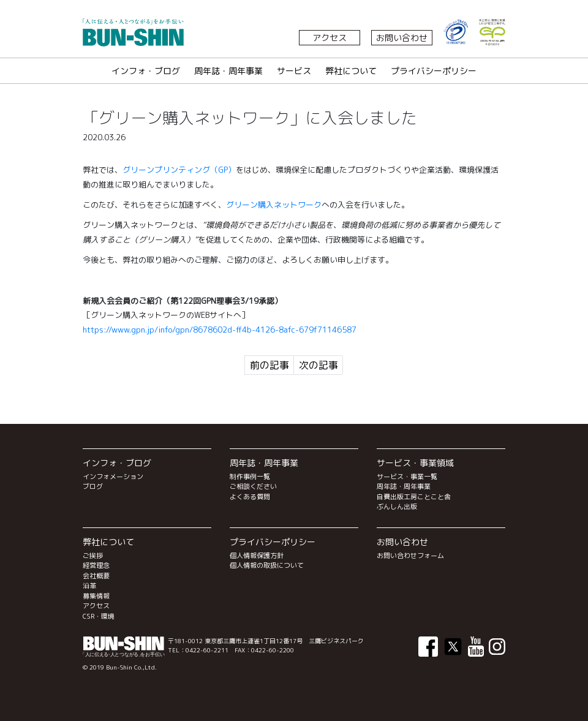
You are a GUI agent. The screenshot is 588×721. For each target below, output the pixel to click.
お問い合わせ (402, 38)
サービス (294, 71)
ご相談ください (253, 486)
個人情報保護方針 (257, 556)
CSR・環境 (99, 616)
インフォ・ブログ (146, 71)
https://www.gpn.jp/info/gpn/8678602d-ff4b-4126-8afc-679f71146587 (220, 330)
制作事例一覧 (250, 477)
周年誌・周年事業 (228, 71)
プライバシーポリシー (434, 71)
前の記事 (269, 365)
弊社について (351, 71)
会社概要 (96, 576)
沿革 (89, 586)
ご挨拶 (93, 556)
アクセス (330, 38)
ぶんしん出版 (397, 507)
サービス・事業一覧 (407, 477)
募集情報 (96, 596)
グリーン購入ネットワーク (274, 205)
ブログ (93, 486)
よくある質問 (250, 497)
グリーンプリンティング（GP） (179, 170)
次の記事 (318, 365)
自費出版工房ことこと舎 (414, 497)
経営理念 (96, 565)
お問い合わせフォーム (410, 556)
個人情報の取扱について (267, 565)
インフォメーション (113, 477)
